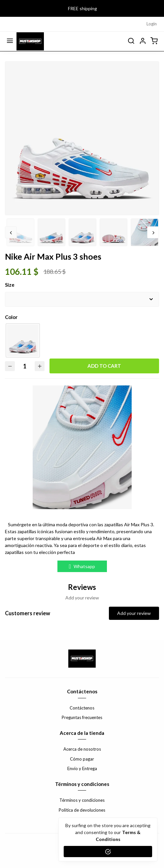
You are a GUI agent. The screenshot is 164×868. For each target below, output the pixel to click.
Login (152, 24)
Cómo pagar (82, 759)
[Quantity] (25, 366)
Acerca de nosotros (82, 749)
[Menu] (10, 41)
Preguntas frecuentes (82, 717)
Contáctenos (82, 708)
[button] (143, 41)
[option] (82, 156)
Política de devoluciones (82, 810)
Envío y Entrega (82, 768)
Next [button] (153, 232)
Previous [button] (11, 232)
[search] (131, 41)
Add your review (134, 613)
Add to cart (104, 366)
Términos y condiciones (82, 800)
